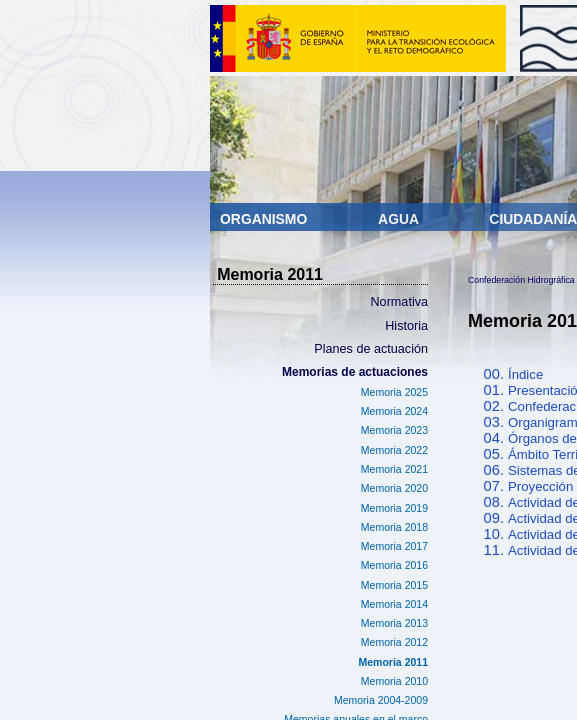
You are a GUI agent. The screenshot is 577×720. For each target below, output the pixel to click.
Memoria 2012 (394, 642)
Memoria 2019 (394, 508)
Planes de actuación (371, 349)
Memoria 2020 (394, 488)
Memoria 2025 (394, 392)
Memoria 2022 (394, 450)
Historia (406, 326)
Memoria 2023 (394, 430)
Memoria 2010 (394, 681)
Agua (400, 219)
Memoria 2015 (394, 585)
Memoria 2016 (394, 565)
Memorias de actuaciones (355, 372)
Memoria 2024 (394, 411)
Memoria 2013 (394, 623)
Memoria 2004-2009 (381, 700)
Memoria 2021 (394, 469)
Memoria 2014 (394, 604)
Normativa (400, 302)
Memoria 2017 (394, 546)
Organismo (265, 219)
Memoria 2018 (394, 527)
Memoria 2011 (393, 662)
